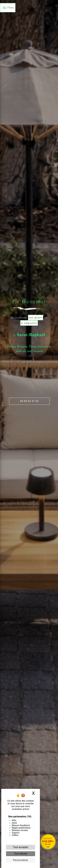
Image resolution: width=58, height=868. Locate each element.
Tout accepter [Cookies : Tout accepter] (21, 847)
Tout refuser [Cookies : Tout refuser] (21, 854)
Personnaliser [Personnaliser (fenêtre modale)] (21, 860)
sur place (36, 317)
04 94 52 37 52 (29, 401)
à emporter (29, 323)
